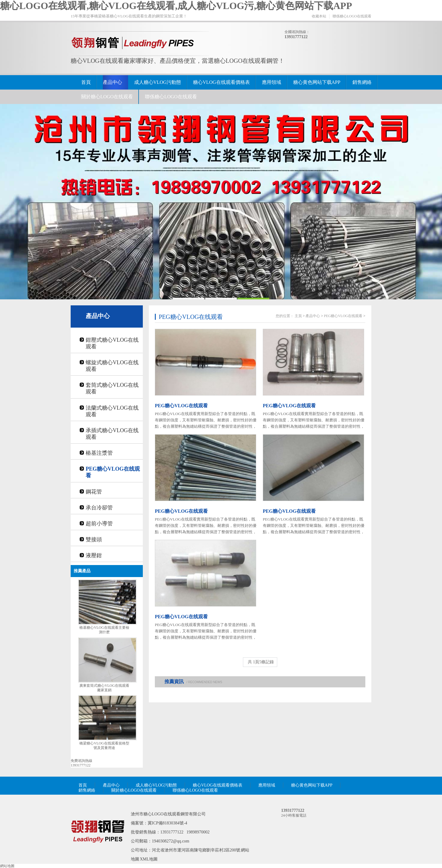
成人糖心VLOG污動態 (158, 82)
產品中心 (112, 82)
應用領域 (272, 82)
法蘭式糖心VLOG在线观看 (112, 411)
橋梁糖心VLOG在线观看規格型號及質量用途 (104, 746)
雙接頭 (94, 539)
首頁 (86, 82)
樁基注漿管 (99, 453)
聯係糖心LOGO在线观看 (352, 16)
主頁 (298, 316)
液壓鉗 (94, 555)
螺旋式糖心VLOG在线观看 (112, 366)
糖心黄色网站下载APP (317, 82)
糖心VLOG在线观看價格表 (221, 82)
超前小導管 (99, 524)
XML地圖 (149, 859)
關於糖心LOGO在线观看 (107, 97)
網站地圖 (7, 866)
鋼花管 (94, 492)
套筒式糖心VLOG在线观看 (112, 388)
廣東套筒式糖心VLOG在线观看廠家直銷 (104, 688)
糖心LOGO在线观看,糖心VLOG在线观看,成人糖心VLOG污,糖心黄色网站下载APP (176, 6)
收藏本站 (319, 16)
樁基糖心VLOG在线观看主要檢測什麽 (104, 630)
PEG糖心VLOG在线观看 (113, 472)
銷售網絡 (362, 82)
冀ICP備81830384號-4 (167, 823)
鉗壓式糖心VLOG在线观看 (112, 343)
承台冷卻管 (99, 508)
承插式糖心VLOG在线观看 (112, 434)
